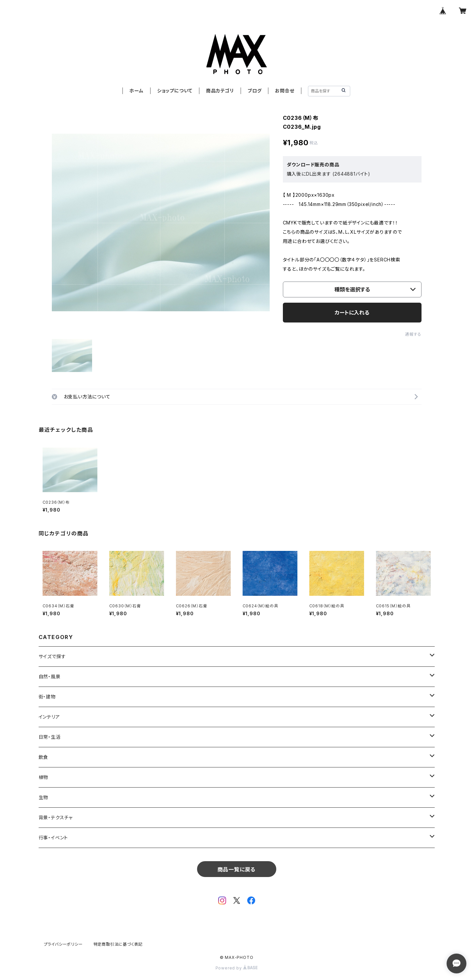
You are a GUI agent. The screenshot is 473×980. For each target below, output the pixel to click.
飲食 (44, 757)
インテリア (49, 717)
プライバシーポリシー (63, 944)
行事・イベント (53, 838)
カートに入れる (352, 313)
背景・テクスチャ (56, 817)
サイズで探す (52, 656)
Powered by (237, 968)
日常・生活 (50, 737)
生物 (44, 797)
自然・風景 (50, 676)
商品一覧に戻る (237, 869)
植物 (44, 777)
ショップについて (175, 91)
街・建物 (47, 697)
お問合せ (285, 91)
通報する (413, 334)
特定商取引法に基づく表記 (118, 944)
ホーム (136, 91)
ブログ (254, 91)
